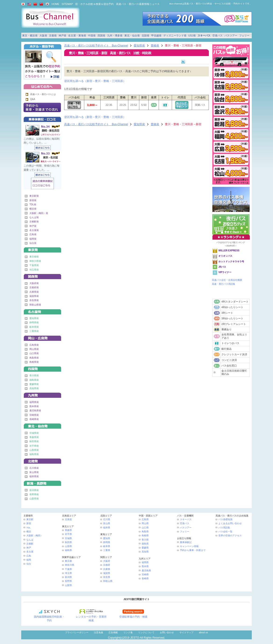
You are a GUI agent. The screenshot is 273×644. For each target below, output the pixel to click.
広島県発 (34, 345)
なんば (30, 540)
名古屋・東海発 (77, 36)
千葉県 (68, 569)
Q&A (33, 99)
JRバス (222, 267)
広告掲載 (113, 632)
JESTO (135, 638)
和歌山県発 (35, 305)
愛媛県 (145, 548)
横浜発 (33, 209)
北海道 (68, 519)
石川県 (107, 519)
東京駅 (30, 519)
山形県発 (34, 450)
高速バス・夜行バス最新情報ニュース (138, 4)
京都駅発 (34, 222)
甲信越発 (156, 36)
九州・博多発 (115, 36)
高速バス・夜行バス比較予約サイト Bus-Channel (96, 46)
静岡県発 (34, 322)
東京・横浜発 (30, 36)
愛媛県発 (34, 384)
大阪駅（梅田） (35, 535)
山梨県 (68, 585)
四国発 (101, 36)
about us (203, 632)
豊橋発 (155, 46)
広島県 (145, 519)
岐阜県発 (34, 327)
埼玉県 (68, 573)
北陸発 (145, 36)
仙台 (29, 564)
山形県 (68, 546)
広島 (29, 556)
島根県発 (34, 362)
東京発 (42, 249)
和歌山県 (108, 581)
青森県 (68, 530)
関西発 (42, 276)
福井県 (107, 528)
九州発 (42, 395)
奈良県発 (34, 300)
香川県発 (34, 375)
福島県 (68, 550)
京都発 (53, 36)
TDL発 (33, 205)
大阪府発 (34, 283)
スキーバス (204, 36)
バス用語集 (224, 528)
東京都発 (34, 257)
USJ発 (192, 36)
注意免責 (98, 632)
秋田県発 (34, 441)
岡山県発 (34, 349)
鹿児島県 (146, 571)
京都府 (107, 565)
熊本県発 (34, 406)
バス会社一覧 (225, 532)
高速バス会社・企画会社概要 (227, 280)
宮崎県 (145, 575)
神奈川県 (70, 565)
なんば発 (34, 217)
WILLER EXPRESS (229, 251)
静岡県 (107, 542)
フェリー (244, 36)
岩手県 (68, 534)
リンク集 (128, 632)
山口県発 (34, 353)
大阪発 (43, 36)
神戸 (29, 548)
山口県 (145, 528)
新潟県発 (34, 490)
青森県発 (34, 437)
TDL (28, 528)
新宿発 (33, 200)
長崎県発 (34, 419)
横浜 (29, 532)
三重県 (107, 550)
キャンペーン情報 (189, 546)
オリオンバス (225, 256)
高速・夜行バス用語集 (224, 284)
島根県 (145, 535)
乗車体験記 (186, 542)
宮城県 (68, 538)
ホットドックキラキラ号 (232, 262)
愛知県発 (139, 46)
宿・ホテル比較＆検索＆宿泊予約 (94, 4)
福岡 (29, 560)
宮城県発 (34, 433)
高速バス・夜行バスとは (43, 94)
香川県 (145, 540)
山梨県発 (34, 499)
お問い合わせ (167, 632)
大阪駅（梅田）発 (39, 213)
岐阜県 (107, 546)
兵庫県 (107, 569)
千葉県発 (34, 265)
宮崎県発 (34, 415)
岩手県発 (34, 446)
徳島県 (145, 544)
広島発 (33, 234)
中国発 (92, 36)
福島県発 (34, 454)
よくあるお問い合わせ (230, 523)
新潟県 (68, 577)
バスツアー (231, 36)
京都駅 (30, 544)
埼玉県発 (34, 270)
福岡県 (145, 562)
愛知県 (107, 538)
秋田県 (68, 542)
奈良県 (107, 577)
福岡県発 (34, 402)
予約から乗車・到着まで (193, 550)
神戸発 (62, 36)
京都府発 (34, 287)
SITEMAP (67, 4)
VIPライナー (225, 272)
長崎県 (145, 578)
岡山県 (145, 523)
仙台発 (33, 243)
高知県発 (34, 388)
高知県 (145, 552)
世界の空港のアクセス (230, 535)
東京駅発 (34, 196)
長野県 (68, 581)
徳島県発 (34, 380)
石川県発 (34, 468)
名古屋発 (34, 230)
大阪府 (107, 561)
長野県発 (34, 494)
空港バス (217, 36)
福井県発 (34, 476)
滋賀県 (107, 573)
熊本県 (145, 566)
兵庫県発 (34, 292)
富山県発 (34, 472)
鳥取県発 (34, 358)
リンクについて (146, 632)
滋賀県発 (34, 296)
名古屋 (30, 552)
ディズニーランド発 (175, 36)
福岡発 (33, 239)
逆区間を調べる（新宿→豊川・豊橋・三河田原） (95, 81)
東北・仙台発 (132, 36)
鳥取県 (145, 532)
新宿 (29, 523)
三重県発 (34, 331)
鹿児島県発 (35, 411)
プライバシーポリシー (77, 632)
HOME (55, 4)
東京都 (68, 561)
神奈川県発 (35, 261)
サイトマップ (186, 632)
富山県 (107, 523)
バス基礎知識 (225, 519)
